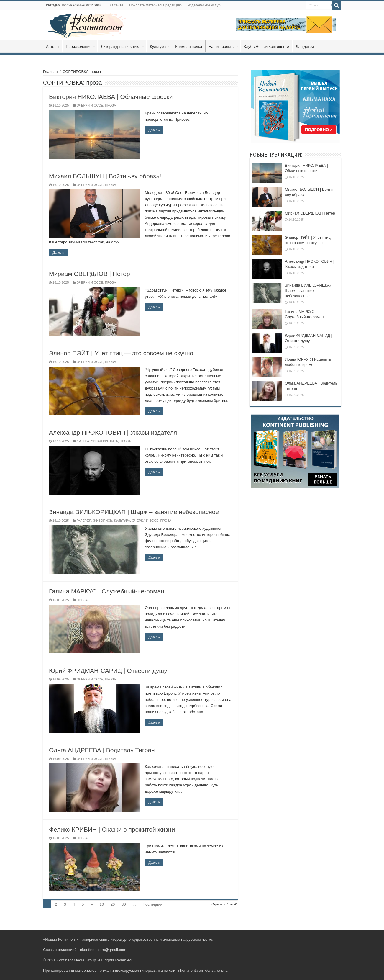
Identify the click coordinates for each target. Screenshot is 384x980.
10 (101, 904)
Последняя (152, 904)
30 (124, 904)
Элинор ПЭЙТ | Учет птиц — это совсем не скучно (121, 353)
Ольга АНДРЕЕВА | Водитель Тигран (102, 750)
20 (113, 904)
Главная (50, 72)
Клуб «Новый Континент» (267, 46)
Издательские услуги (205, 5)
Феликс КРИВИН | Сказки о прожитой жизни (112, 829)
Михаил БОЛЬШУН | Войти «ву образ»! (105, 176)
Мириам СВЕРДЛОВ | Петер (90, 274)
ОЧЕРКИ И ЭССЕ (90, 105)
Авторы (53, 46)
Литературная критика (121, 46)
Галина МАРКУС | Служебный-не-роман (107, 591)
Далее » (154, 130)
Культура (158, 46)
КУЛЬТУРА (122, 521)
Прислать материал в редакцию (155, 5)
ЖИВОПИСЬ (103, 521)
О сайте (117, 5)
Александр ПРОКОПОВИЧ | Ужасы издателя (113, 432)
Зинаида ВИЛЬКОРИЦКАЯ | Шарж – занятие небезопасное (134, 512)
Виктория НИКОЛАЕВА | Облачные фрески (111, 97)
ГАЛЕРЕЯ (84, 521)
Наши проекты (221, 46)
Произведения (79, 46)
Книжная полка (189, 46)
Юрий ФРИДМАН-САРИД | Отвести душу (108, 671)
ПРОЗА (111, 105)
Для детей (305, 46)
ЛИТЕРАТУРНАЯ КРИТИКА (97, 441)
